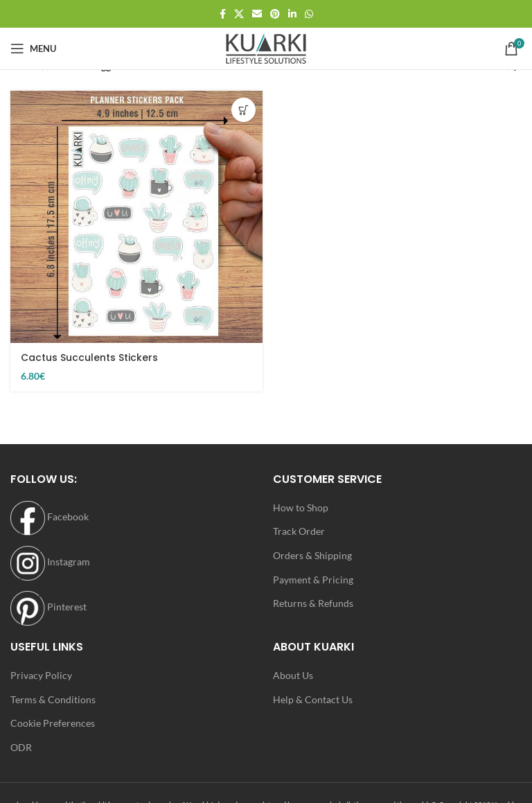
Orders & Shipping (312, 555)
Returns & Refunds (313, 603)
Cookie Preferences (53, 723)
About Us (293, 675)
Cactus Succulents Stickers (89, 358)
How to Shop (301, 508)
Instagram (50, 562)
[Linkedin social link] (292, 14)
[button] (243, 110)
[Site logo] (266, 47)
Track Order (299, 531)
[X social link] (239, 14)
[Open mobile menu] (33, 48)
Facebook (50, 517)
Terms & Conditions (53, 699)
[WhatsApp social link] (309, 14)
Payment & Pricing (313, 580)
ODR (21, 747)
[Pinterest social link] (275, 14)
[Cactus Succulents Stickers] (136, 217)
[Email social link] (257, 14)
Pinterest (48, 607)
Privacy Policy (41, 675)
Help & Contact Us (313, 699)
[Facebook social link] (223, 14)
